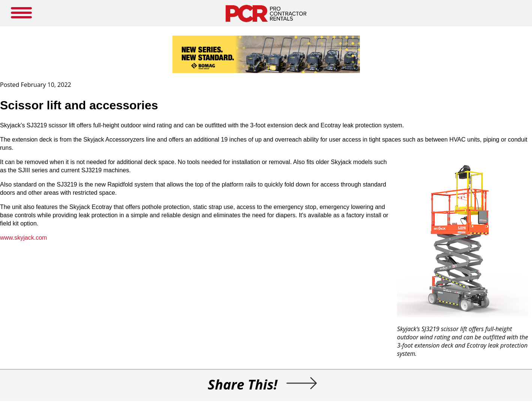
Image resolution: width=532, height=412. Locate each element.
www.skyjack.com (23, 238)
